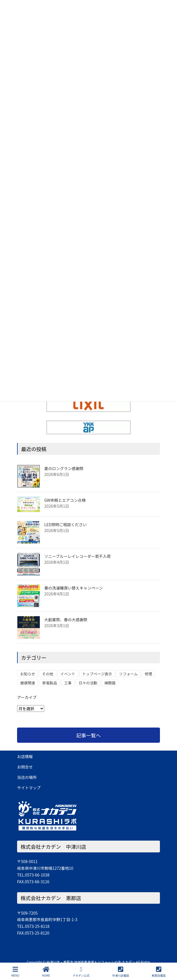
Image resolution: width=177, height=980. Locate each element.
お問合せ (25, 767)
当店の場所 (27, 777)
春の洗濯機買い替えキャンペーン (74, 588)
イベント (68, 674)
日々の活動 (88, 683)
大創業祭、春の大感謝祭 (66, 620)
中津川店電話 (121, 972)
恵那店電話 (159, 972)
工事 (68, 683)
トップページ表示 (97, 674)
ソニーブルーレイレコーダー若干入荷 (77, 556)
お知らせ (28, 674)
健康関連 (28, 683)
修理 (149, 674)
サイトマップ (29, 788)
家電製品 (49, 683)
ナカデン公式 (81, 972)
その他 (48, 674)
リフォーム (128, 674)
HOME (46, 972)
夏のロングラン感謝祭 (64, 468)
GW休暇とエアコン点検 (65, 500)
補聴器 (110, 683)
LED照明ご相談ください (65, 524)
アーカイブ (27, 697)
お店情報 (25, 756)
